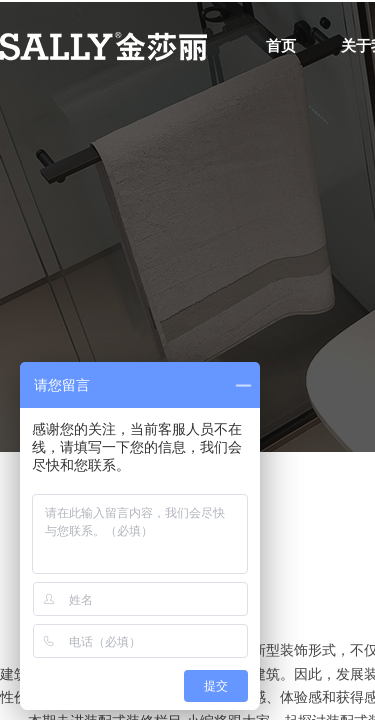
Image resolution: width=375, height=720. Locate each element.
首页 (281, 46)
